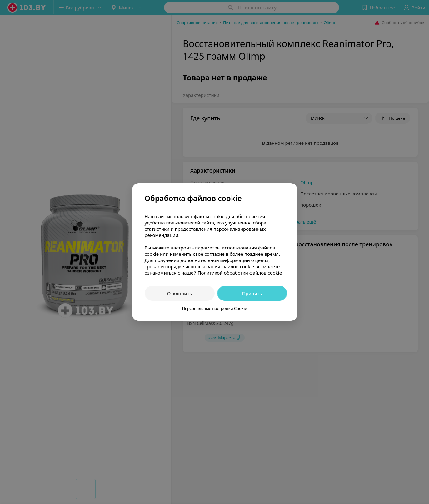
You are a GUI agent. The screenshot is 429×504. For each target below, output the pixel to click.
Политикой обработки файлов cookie (240, 273)
